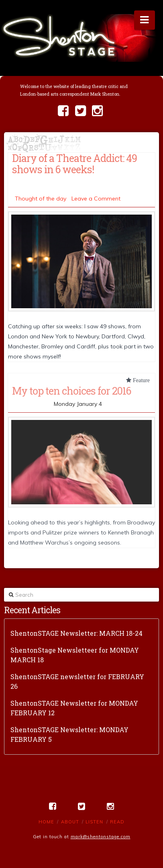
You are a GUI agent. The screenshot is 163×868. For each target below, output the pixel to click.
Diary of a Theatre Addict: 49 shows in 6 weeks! (74, 164)
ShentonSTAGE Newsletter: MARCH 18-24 (76, 633)
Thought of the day (41, 199)
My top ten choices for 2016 (71, 391)
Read (117, 822)
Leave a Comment (96, 199)
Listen (94, 822)
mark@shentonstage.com (101, 837)
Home (46, 822)
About (70, 822)
